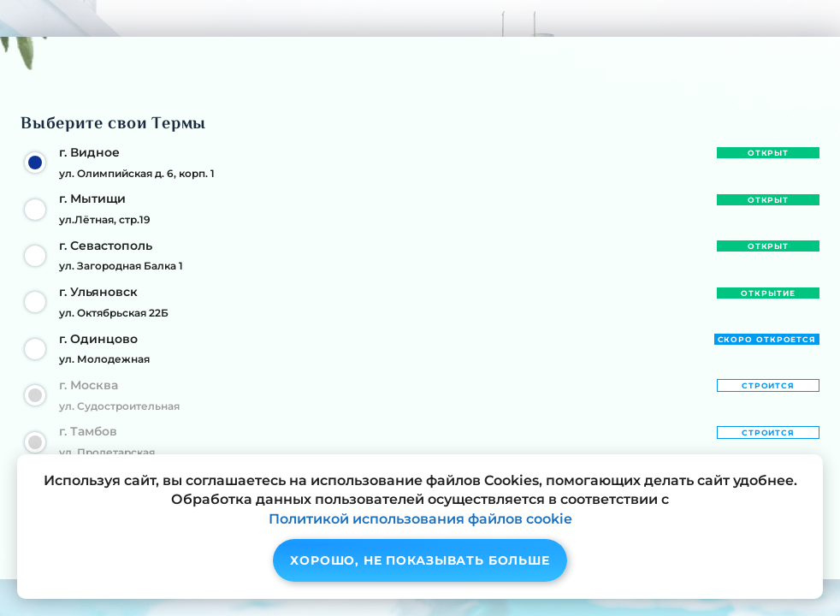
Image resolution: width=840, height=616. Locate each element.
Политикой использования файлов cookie (420, 519)
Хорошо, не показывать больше (420, 560)
